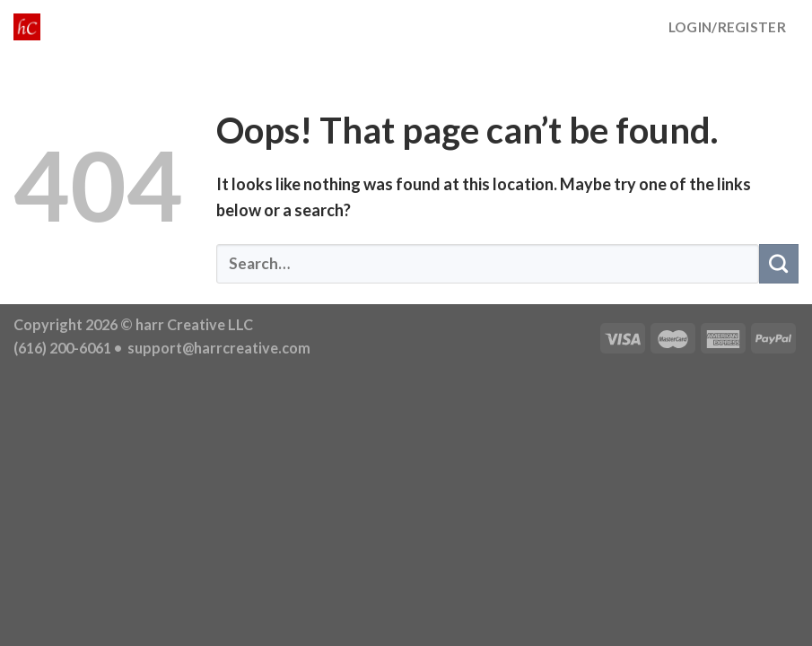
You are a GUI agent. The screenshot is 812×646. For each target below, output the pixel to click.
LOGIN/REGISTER (727, 27)
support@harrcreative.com (218, 348)
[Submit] (779, 264)
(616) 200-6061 (62, 348)
